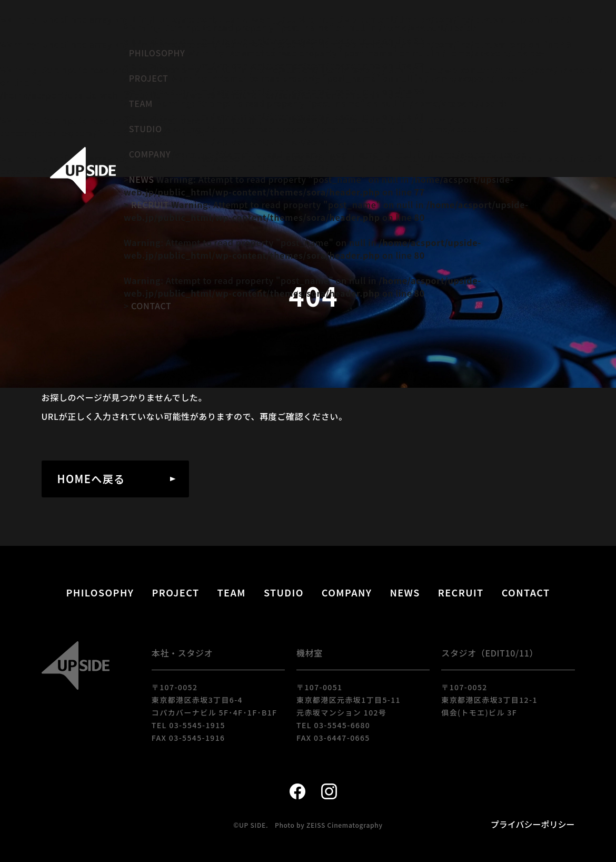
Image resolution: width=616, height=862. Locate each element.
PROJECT (149, 78)
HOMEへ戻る (91, 479)
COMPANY (150, 154)
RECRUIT (150, 204)
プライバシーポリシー (533, 824)
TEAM (141, 103)
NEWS (142, 179)
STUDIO (146, 129)
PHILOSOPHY (157, 53)
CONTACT (151, 306)
